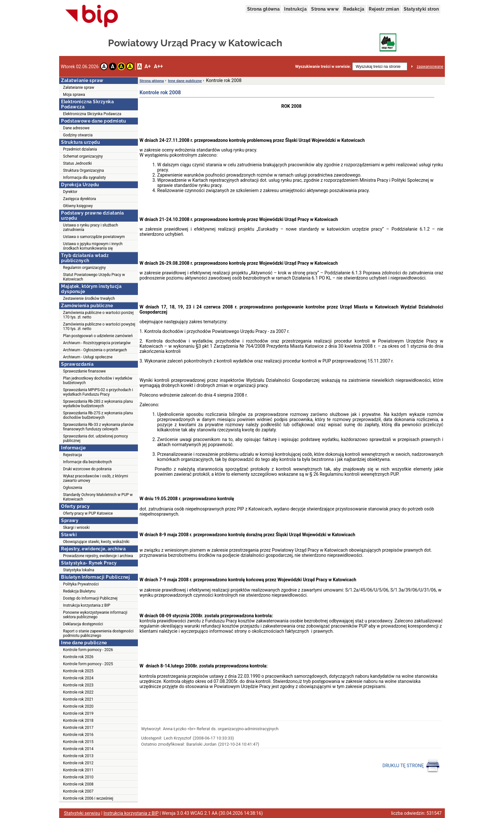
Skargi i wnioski (76, 528)
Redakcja (354, 9)
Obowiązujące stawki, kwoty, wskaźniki (96, 542)
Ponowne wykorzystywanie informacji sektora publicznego (95, 615)
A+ (147, 66)
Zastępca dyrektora (80, 199)
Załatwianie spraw (79, 87)
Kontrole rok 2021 (78, 699)
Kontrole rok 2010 (78, 777)
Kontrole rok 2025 (78, 671)
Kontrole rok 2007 (78, 791)
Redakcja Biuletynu (79, 591)
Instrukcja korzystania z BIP (87, 605)
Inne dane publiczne (185, 81)
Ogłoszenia (73, 488)
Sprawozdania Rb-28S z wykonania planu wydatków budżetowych (98, 404)
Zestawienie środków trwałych (89, 299)
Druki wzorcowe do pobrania (87, 469)
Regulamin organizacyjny (84, 268)
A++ (158, 66)
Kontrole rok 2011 (78, 770)
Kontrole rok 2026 (78, 657)
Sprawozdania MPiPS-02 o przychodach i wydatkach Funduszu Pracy (98, 392)
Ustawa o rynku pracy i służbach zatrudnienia (90, 227)
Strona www (325, 9)
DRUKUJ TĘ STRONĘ (411, 766)
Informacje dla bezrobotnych (87, 462)
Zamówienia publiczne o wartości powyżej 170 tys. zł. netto (99, 326)
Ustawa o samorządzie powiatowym (94, 237)
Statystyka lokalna (79, 570)
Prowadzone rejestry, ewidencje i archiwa (98, 556)
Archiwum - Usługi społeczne (88, 357)
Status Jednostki (77, 163)
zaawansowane (430, 67)
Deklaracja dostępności (83, 624)
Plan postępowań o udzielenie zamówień (98, 336)
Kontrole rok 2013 (78, 756)
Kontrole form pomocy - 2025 (88, 664)
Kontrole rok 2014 (78, 749)
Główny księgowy (78, 206)
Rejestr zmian (384, 9)
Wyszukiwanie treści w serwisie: (323, 67)
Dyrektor (70, 192)
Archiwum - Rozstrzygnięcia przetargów (97, 343)
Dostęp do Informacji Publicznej (90, 598)
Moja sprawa (74, 95)
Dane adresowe (76, 128)
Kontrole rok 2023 (78, 685)
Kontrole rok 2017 (78, 728)
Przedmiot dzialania (80, 149)
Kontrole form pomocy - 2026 (88, 650)
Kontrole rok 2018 (78, 721)
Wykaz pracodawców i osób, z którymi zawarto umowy (95, 478)
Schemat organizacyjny (83, 156)
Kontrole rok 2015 (78, 742)
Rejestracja (72, 455)
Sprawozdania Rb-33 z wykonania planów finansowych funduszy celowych (98, 427)
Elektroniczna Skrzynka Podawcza (92, 114)
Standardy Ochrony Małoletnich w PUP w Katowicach (98, 497)
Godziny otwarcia (78, 135)
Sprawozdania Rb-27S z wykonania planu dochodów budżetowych (98, 415)
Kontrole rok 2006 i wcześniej (88, 798)
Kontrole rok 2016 (78, 735)
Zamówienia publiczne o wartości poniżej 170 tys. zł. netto (98, 315)
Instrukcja (295, 9)
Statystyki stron (421, 9)
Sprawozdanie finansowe (84, 371)
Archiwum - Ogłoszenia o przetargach (95, 350)
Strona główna (263, 9)
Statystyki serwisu (82, 813)
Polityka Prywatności (81, 584)
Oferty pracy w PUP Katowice (88, 513)
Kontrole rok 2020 (78, 706)
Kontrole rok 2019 (78, 713)
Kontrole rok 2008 (78, 784)
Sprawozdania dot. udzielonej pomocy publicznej (95, 438)
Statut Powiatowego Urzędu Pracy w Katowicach (94, 277)
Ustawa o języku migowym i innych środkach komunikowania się (93, 246)
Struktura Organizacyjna (83, 170)
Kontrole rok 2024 (78, 678)
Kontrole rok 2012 (78, 763)
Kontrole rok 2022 (78, 692)
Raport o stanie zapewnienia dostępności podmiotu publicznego (98, 633)
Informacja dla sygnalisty (84, 178)
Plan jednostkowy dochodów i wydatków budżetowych (98, 381)
